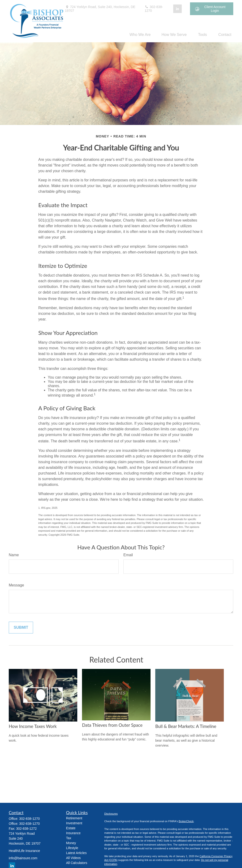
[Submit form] (21, 628)
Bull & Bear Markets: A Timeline (186, 726)
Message (16, 585)
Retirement (74, 818)
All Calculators (77, 863)
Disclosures (111, 814)
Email (128, 555)
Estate (71, 828)
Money (71, 843)
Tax (69, 838)
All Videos (73, 858)
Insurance (73, 833)
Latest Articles (76, 853)
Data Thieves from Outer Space (112, 725)
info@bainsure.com (23, 858)
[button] (140, 35)
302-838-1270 (154, 9)
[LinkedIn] (177, 9)
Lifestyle (72, 848)
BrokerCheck (186, 821)
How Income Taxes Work (33, 726)
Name (14, 555)
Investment (74, 823)
